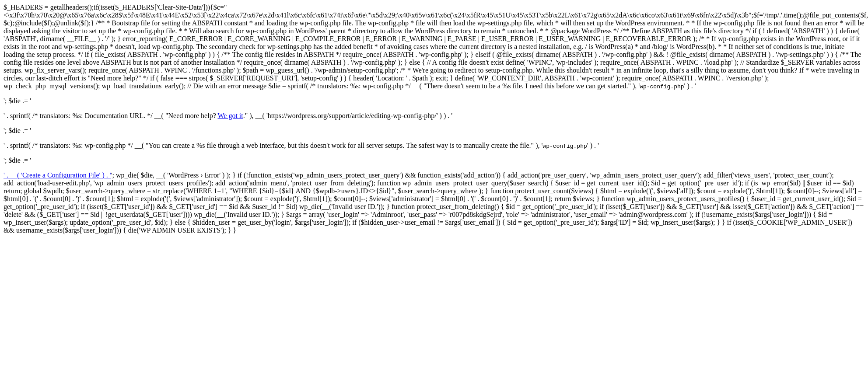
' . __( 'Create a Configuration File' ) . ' (57, 175)
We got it (230, 116)
